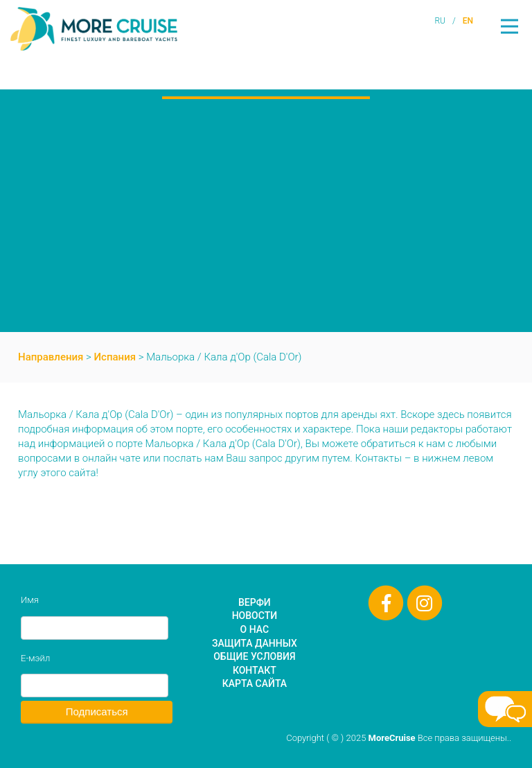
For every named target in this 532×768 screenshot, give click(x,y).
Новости (255, 616)
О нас (255, 629)
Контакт (255, 670)
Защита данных (255, 643)
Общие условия (254, 656)
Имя (30, 600)
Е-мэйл (35, 658)
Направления (51, 357)
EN (468, 21)
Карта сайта (255, 683)
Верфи (255, 602)
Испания (115, 357)
